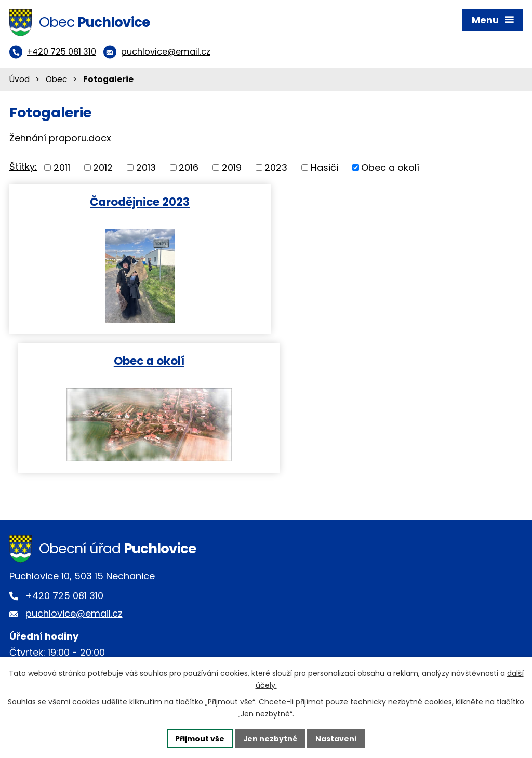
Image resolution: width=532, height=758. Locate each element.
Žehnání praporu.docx (60, 138)
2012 (103, 169)
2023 (276, 169)
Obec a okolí (390, 169)
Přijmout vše (199, 738)
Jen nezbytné (270, 738)
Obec (56, 80)
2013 (146, 169)
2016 (189, 169)
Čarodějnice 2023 (136, 202)
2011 (62, 169)
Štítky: (23, 168)
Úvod (19, 80)
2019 (232, 169)
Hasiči (324, 169)
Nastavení (337, 738)
